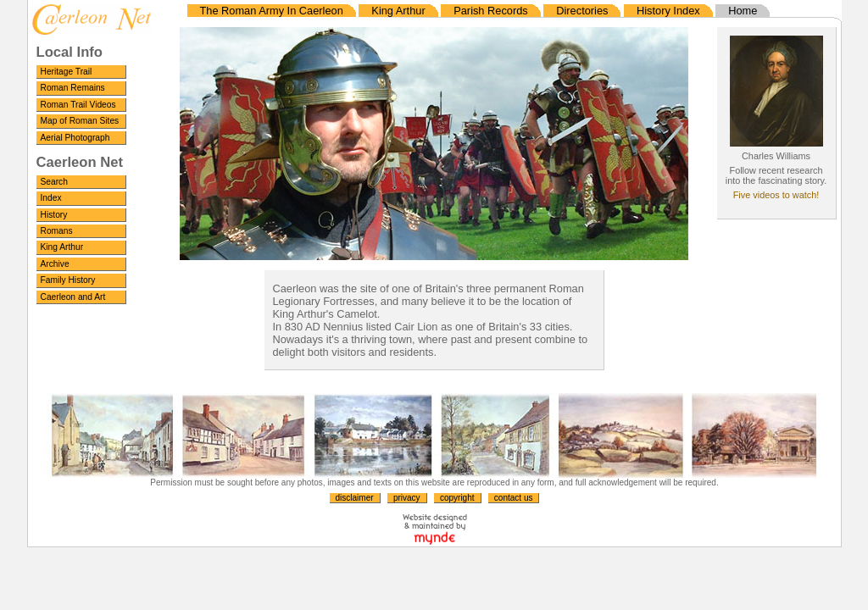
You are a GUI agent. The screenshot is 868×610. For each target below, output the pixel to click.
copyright (457, 498)
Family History (68, 280)
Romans (57, 231)
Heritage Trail (67, 72)
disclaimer (355, 498)
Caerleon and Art (73, 297)
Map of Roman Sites (80, 121)
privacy (407, 498)
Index (51, 198)
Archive (55, 264)
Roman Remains (73, 88)
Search (54, 182)
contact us (514, 498)
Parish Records (490, 11)
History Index (668, 11)
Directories (582, 11)
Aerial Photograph (75, 138)
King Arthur (62, 247)
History (54, 215)
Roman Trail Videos (78, 105)
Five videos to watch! (776, 195)
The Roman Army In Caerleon (272, 11)
